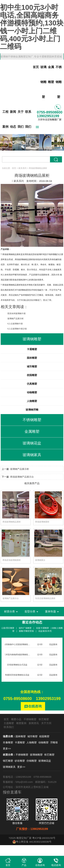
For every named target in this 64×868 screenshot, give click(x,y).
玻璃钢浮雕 (32, 410)
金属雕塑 (51, 75)
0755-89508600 (18, 699)
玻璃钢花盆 (45, 761)
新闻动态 (13, 119)
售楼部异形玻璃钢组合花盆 (17, 675)
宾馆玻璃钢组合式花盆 (17, 665)
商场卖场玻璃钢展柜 (12, 560)
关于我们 (21, 119)
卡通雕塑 (32, 349)
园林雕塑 (32, 358)
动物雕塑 (32, 392)
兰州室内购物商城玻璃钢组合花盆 (19, 655)
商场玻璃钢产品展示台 (22, 477)
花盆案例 (53, 644)
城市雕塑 (32, 366)
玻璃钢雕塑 (43, 82)
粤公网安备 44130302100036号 (32, 842)
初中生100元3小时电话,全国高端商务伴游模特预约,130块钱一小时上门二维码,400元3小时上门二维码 (32, 27)
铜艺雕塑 (8, 761)
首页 (36, 67)
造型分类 (32, 612)
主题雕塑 (9, 723)
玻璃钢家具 (9, 767)
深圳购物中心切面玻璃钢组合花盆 (19, 644)
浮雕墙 (54, 742)
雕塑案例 (21, 723)
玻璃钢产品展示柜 (16, 319)
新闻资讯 (34, 723)
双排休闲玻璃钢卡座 (17, 313)
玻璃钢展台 (40, 560)
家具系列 (22, 168)
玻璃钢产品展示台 (11, 598)
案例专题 (53, 612)
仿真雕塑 (32, 384)
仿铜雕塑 (32, 761)
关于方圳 (46, 723)
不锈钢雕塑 (59, 82)
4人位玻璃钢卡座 (15, 324)
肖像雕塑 (8, 742)
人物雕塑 (32, 401)
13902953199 (48, 699)
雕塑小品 (16, 719)
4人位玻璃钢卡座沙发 (17, 329)
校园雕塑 (32, 375)
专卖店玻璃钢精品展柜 (45, 598)
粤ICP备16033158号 (44, 838)
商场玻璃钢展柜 (42, 522)
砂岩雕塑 (20, 761)
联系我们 (28, 119)
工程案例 (5, 119)
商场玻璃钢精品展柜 (12, 522)
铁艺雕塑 (44, 719)
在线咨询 (33, 707)
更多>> (7, 749)
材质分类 (11, 612)
